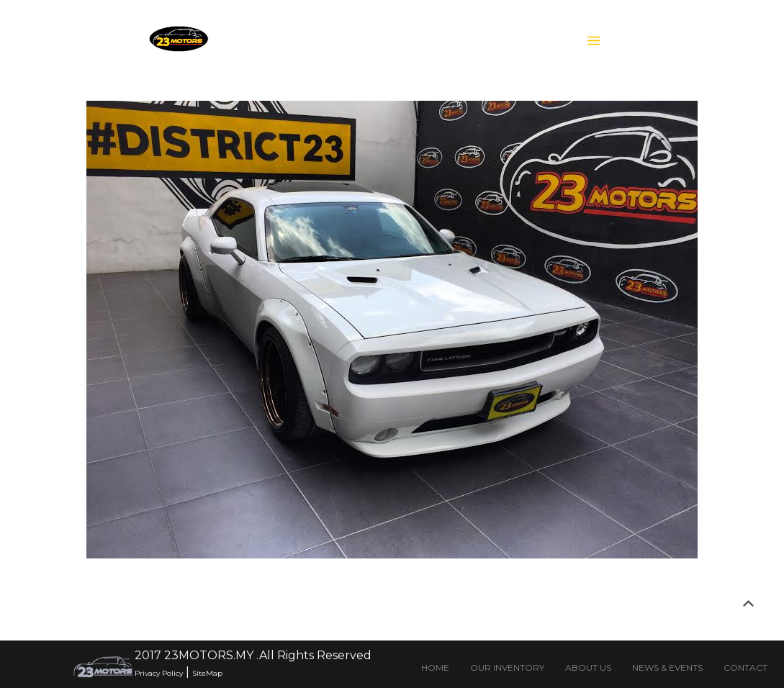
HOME (435, 667)
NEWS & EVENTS (667, 667)
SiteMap (207, 673)
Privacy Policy (159, 673)
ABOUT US (588, 667)
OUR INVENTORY (507, 667)
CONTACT (745, 667)
